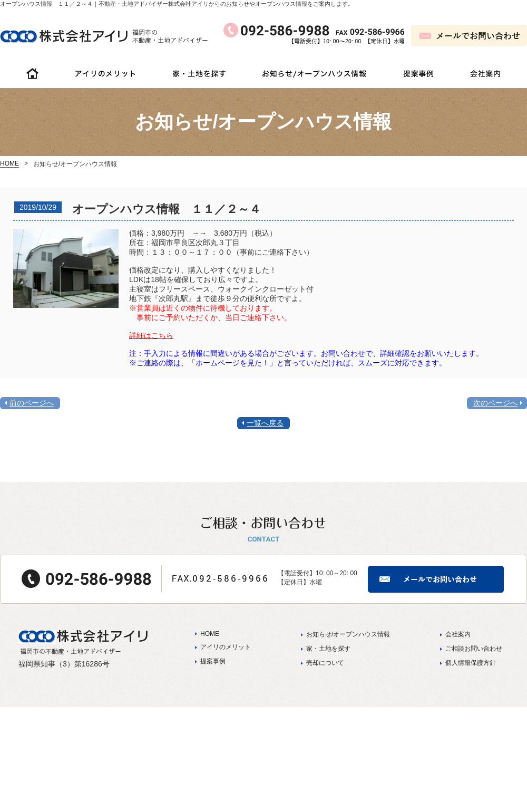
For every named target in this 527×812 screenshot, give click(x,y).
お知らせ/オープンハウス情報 (348, 634)
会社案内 (458, 634)
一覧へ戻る (265, 423)
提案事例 (213, 661)
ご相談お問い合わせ (474, 649)
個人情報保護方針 (471, 663)
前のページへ (32, 403)
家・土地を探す (328, 649)
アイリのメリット (226, 647)
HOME (9, 163)
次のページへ (495, 403)
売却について (325, 663)
